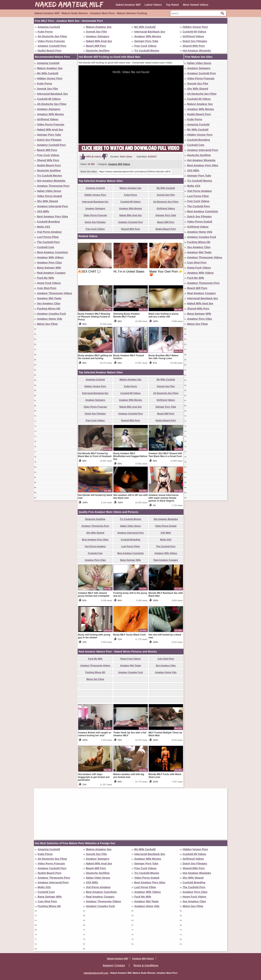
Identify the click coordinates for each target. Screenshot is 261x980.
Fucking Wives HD (49, 309)
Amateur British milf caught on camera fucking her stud (95, 734)
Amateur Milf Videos (119, 164)
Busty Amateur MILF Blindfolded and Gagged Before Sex (130, 456)
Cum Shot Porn (47, 288)
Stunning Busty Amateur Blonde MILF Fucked (127, 315)
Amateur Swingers (98, 36)
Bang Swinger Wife (49, 268)
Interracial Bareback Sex (150, 32)
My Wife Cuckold (145, 27)
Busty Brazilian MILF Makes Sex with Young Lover (164, 357)
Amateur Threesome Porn (53, 186)
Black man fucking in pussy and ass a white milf (164, 315)
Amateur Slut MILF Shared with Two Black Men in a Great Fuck (165, 455)
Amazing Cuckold (49, 27)
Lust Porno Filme (48, 237)
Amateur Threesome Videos (55, 293)
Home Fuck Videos (49, 283)
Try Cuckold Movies (147, 51)
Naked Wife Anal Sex (99, 41)
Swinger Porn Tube (146, 41)
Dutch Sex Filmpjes (195, 41)
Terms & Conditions (146, 965)
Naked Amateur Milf (128, 5)
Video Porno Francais (51, 41)
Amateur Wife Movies (148, 36)
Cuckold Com (46, 247)
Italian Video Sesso (49, 191)
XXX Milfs (43, 211)
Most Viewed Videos (196, 5)
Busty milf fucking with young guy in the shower (94, 636)
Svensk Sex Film (97, 32)
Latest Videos (153, 5)
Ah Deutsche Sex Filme (52, 36)
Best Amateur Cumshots (53, 252)
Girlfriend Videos (193, 36)
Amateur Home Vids (50, 319)
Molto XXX (44, 227)
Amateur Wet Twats (49, 298)
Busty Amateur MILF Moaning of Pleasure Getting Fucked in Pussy (94, 317)
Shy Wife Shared (48, 201)
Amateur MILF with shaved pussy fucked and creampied (94, 594)
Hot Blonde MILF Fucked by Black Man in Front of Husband (95, 455)
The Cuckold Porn (49, 242)
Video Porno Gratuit (50, 196)
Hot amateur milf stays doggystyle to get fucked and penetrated (94, 777)
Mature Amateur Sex (99, 27)
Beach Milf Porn (96, 46)
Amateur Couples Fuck (52, 314)
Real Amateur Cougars (51, 273)
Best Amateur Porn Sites (53, 216)
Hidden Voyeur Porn (195, 27)
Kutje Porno (45, 32)
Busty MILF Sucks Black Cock (130, 635)
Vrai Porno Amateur (49, 232)
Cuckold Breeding (49, 222)
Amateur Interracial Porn (53, 206)
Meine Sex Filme (47, 324)
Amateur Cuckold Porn (52, 46)
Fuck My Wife (46, 278)
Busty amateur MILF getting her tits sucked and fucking (95, 357)
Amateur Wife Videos (50, 257)
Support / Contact (114, 965)
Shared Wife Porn (194, 46)
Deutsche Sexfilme (98, 51)
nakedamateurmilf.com (96, 973)
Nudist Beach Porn (50, 51)
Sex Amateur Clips (49, 303)
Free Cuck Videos (145, 46)
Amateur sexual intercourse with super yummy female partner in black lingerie (164, 498)
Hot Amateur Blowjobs (197, 51)
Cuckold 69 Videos (194, 32)
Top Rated (172, 5)
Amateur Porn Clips (50, 263)
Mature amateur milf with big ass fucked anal (129, 776)
